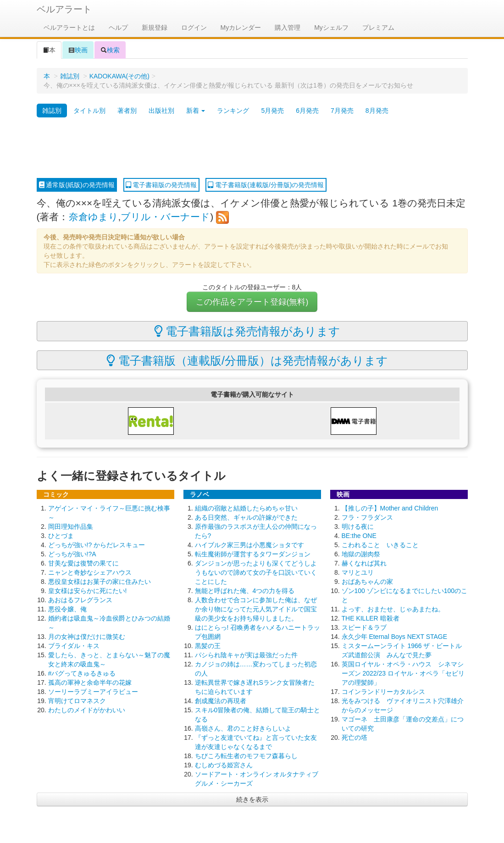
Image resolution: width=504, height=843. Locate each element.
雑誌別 (70, 76)
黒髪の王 (208, 646)
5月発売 (272, 111)
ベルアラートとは (69, 28)
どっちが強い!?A (72, 554)
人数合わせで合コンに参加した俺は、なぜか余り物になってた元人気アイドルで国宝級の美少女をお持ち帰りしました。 (256, 609)
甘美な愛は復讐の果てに (83, 563)
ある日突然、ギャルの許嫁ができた (246, 517)
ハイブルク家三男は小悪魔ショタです (249, 545)
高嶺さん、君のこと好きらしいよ (243, 728)
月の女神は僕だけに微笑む (87, 637)
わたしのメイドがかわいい (87, 710)
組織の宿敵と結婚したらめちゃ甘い (246, 508)
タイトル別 (89, 111)
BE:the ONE (359, 536)
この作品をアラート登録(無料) (252, 302)
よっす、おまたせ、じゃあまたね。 (393, 609)
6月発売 (307, 111)
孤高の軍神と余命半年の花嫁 (90, 682)
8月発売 (377, 111)
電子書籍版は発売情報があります (247, 331)
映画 (78, 50)
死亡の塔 (354, 738)
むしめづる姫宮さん (224, 765)
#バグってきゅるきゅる (82, 673)
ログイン (194, 28)
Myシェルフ (331, 28)
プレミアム (378, 28)
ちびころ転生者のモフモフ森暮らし (246, 756)
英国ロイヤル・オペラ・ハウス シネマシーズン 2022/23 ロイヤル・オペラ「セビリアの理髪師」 (403, 673)
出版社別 (161, 111)
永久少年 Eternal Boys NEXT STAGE (395, 637)
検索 (110, 50)
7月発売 (342, 111)
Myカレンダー (241, 28)
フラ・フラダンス (367, 517)
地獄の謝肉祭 (361, 554)
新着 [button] (196, 111)
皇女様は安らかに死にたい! (88, 591)
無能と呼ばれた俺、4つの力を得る (245, 591)
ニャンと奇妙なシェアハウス (90, 572)
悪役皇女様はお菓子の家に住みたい (100, 582)
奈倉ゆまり (94, 217)
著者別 (127, 111)
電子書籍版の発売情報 (161, 185)
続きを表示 (252, 799)
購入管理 (288, 28)
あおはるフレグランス (80, 600)
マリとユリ (358, 572)
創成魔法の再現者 (221, 701)
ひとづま (61, 536)
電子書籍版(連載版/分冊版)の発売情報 (266, 185)
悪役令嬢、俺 (67, 609)
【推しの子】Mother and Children (390, 508)
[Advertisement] (252, 148)
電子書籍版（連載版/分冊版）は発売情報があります (247, 360)
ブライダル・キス (74, 646)
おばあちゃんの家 (367, 582)
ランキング (233, 111)
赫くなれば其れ (364, 563)
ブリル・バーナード (165, 217)
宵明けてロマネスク (77, 701)
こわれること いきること (380, 545)
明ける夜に (358, 527)
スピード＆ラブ (364, 627)
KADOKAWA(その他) (119, 76)
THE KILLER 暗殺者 (371, 618)
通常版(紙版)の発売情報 (77, 185)
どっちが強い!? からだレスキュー (97, 545)
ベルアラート (64, 9)
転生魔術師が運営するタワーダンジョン (253, 554)
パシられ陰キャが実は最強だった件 (246, 655)
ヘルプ (118, 28)
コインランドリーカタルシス (383, 692)
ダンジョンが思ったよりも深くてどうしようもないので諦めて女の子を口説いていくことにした (256, 572)
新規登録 (155, 28)
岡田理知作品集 (71, 527)
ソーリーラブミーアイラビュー (93, 692)
